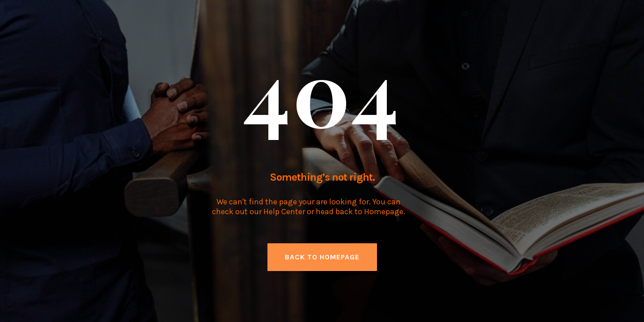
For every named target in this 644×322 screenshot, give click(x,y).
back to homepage (322, 257)
